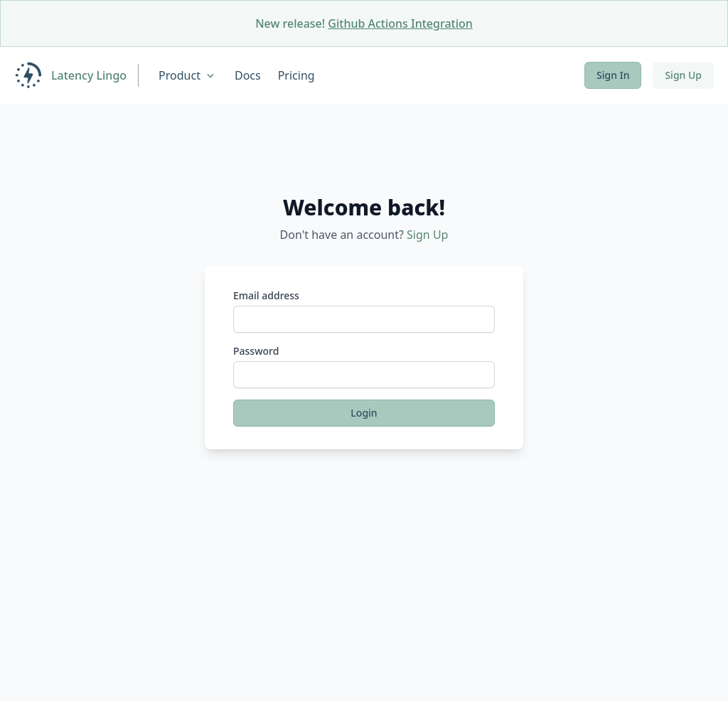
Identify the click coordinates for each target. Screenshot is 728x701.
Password (256, 351)
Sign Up (683, 75)
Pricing (296, 75)
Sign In (613, 75)
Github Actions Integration (400, 23)
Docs (248, 75)
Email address (266, 295)
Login (364, 413)
